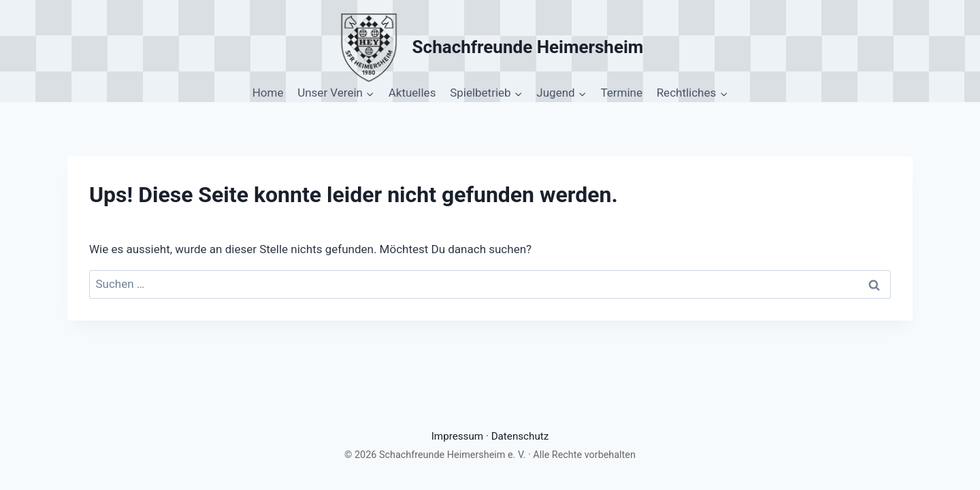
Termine (621, 93)
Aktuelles (412, 93)
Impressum (457, 436)
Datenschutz (520, 436)
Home (268, 93)
